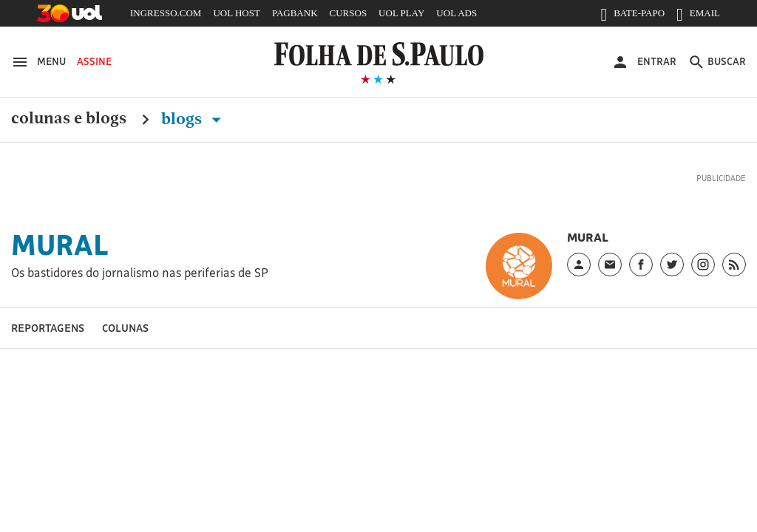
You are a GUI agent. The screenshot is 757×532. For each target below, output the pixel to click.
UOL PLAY (401, 13)
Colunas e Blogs (69, 119)
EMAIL (698, 16)
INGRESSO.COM (166, 13)
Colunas (125, 328)
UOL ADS (456, 13)
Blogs (194, 119)
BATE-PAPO (632, 16)
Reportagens (48, 328)
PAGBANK (295, 13)
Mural (60, 245)
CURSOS (349, 13)
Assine (94, 61)
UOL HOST (236, 13)
